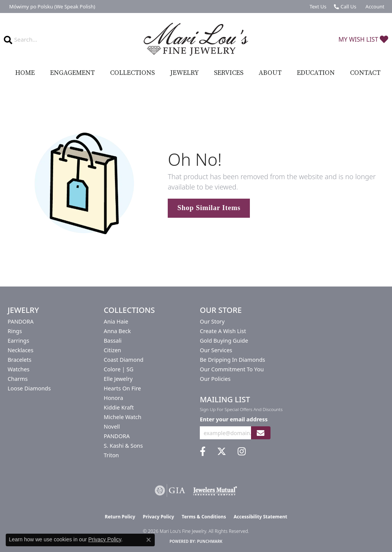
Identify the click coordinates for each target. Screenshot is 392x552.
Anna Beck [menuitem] (117, 331)
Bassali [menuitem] (113, 341)
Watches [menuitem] (19, 369)
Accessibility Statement (260, 517)
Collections (132, 73)
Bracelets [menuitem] (19, 360)
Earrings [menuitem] (18, 341)
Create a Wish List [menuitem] (223, 331)
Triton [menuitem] (112, 455)
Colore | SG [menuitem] (119, 369)
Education (316, 73)
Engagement (72, 73)
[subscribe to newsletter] (261, 433)
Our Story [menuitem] (212, 321)
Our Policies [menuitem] (215, 379)
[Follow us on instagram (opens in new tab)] (242, 452)
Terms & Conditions (204, 517)
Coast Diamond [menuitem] (124, 360)
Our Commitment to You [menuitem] (232, 369)
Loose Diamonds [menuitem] (29, 388)
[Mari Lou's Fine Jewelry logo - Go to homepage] (196, 40)
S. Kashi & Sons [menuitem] (123, 446)
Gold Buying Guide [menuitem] (224, 341)
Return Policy (120, 517)
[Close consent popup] (149, 540)
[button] (374, 6)
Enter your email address (234, 419)
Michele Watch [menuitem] (123, 417)
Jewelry (184, 73)
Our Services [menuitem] (216, 350)
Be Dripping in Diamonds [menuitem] (232, 360)
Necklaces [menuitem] (20, 350)
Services (229, 73)
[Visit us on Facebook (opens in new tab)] (203, 452)
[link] (51, 6)
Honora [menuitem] (114, 398)
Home (25, 73)
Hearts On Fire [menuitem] (122, 388)
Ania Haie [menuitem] (116, 321)
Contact (365, 73)
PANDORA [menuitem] (21, 321)
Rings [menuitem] (15, 331)
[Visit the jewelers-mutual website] (215, 490)
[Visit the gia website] (170, 490)
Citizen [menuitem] (113, 350)
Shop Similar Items (209, 208)
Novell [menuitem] (112, 427)
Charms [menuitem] (18, 379)
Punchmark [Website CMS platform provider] (210, 541)
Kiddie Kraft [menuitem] (119, 407)
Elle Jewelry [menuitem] (118, 379)
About (270, 73)
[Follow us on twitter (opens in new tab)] (222, 452)
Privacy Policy (159, 517)
